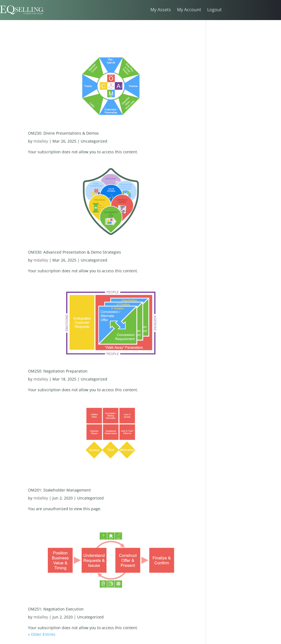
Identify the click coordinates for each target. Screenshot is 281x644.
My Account (189, 10)
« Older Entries (42, 634)
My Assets (161, 10)
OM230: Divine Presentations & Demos (63, 133)
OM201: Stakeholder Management (59, 490)
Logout (214, 10)
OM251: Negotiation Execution (56, 609)
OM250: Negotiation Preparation (58, 371)
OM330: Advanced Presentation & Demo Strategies (75, 252)
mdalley (41, 141)
